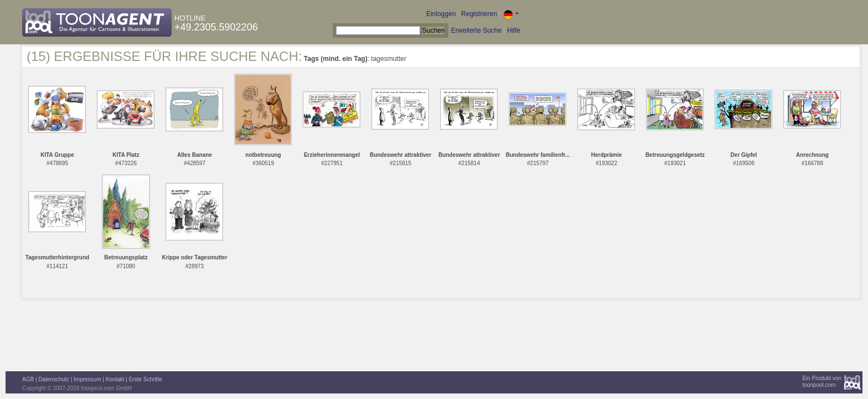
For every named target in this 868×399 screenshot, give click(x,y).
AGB (28, 379)
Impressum (87, 379)
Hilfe (514, 30)
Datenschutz (54, 379)
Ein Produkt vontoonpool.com (822, 382)
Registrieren (479, 14)
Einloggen (441, 14)
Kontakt (115, 379)
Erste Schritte (146, 379)
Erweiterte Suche (476, 30)
